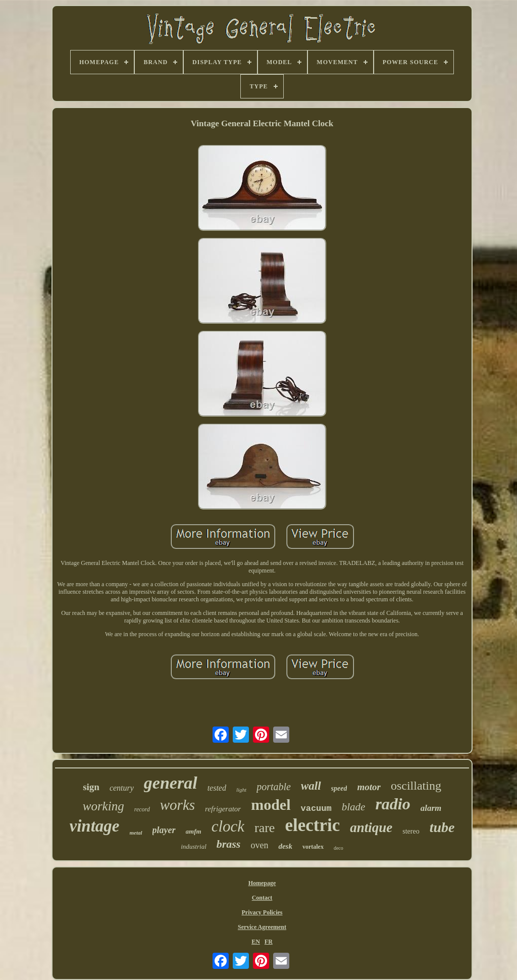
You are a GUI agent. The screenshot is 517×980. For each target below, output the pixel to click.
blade (354, 807)
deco (339, 848)
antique (371, 828)
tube (442, 827)
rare (265, 828)
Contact (262, 898)
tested (217, 788)
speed (339, 788)
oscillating (416, 786)
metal (136, 833)
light (241, 790)
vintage (95, 826)
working (104, 806)
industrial (194, 846)
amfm (194, 831)
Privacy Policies (262, 912)
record (142, 809)
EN (256, 942)
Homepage (262, 883)
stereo (411, 831)
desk (285, 846)
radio (393, 804)
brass (229, 844)
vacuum (316, 809)
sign (91, 787)
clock (228, 826)
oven (259, 845)
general (171, 783)
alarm (431, 808)
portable (274, 787)
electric (312, 825)
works (177, 805)
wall (311, 786)
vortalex (313, 847)
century (122, 788)
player (164, 830)
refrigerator (223, 809)
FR (269, 942)
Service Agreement (262, 927)
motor (369, 787)
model (271, 805)
